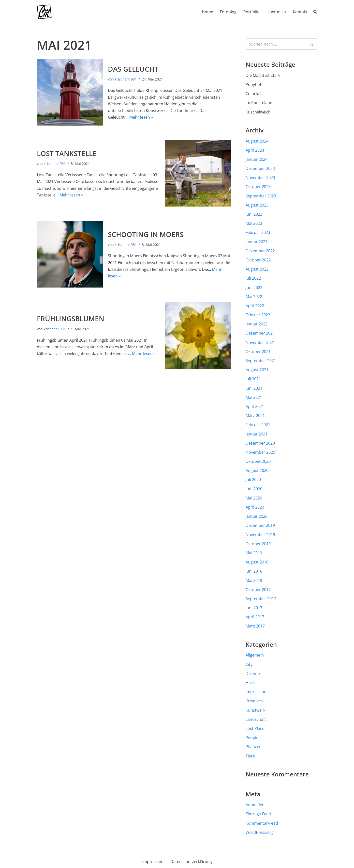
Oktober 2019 (258, 544)
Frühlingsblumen (71, 319)
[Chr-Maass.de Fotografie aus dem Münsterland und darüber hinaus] (44, 12)
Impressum (153, 862)
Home (207, 12)
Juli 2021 (253, 379)
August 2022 (257, 269)
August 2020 (257, 470)
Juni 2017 (254, 608)
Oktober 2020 (258, 461)
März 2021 (255, 416)
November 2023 (260, 177)
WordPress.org (260, 832)
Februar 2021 (258, 425)
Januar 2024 (257, 159)
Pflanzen (254, 747)
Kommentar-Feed (262, 823)
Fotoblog (228, 12)
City (249, 664)
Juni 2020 (254, 489)
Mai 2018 (254, 580)
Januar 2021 (257, 434)
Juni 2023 (254, 214)
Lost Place (255, 728)
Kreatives (254, 701)
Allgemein (255, 655)
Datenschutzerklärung (191, 862)
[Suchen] (276, 44)
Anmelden (255, 805)
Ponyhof (253, 84)
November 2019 (260, 535)
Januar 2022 (257, 324)
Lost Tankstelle (67, 153)
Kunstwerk (255, 710)
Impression (256, 692)
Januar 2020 (257, 516)
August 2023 (257, 205)
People (252, 738)
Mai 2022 (254, 297)
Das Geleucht (133, 69)
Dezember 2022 (260, 251)
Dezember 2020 (260, 443)
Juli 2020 (253, 480)
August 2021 (257, 370)
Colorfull (253, 94)
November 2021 (260, 342)
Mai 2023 (254, 223)
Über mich (276, 12)
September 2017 (261, 599)
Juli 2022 (253, 278)
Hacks (251, 683)
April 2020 (255, 507)
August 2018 (257, 562)
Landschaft (256, 719)
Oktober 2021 (258, 352)
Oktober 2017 (258, 590)
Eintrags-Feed (258, 814)
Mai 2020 (254, 498)
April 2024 (255, 150)
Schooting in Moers (146, 234)
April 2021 (255, 406)
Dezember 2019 (260, 525)
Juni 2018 (254, 571)
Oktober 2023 (258, 187)
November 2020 (260, 452)
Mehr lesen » (141, 117)
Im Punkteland (259, 103)
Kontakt (300, 12)
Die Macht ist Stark (263, 75)
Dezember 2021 (260, 333)
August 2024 (257, 141)
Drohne (253, 674)
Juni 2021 (254, 388)
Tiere (250, 756)
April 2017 (255, 617)
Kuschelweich (258, 112)
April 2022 (255, 306)
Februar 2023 (258, 232)
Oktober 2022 (258, 260)
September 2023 (261, 196)
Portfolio (251, 12)
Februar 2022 (258, 315)
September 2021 (261, 361)
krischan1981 (126, 79)
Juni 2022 (254, 288)
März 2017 (255, 626)
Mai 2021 (254, 397)
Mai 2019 (254, 553)
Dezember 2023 (260, 168)
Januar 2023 (257, 242)
